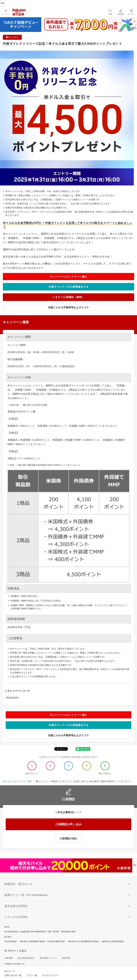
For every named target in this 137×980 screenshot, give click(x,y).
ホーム (6, 781)
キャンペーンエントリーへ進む (68, 277)
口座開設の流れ (68, 838)
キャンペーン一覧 (22, 781)
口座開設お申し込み (69, 824)
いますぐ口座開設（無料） (68, 297)
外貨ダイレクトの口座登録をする (69, 287)
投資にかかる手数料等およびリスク (68, 307)
